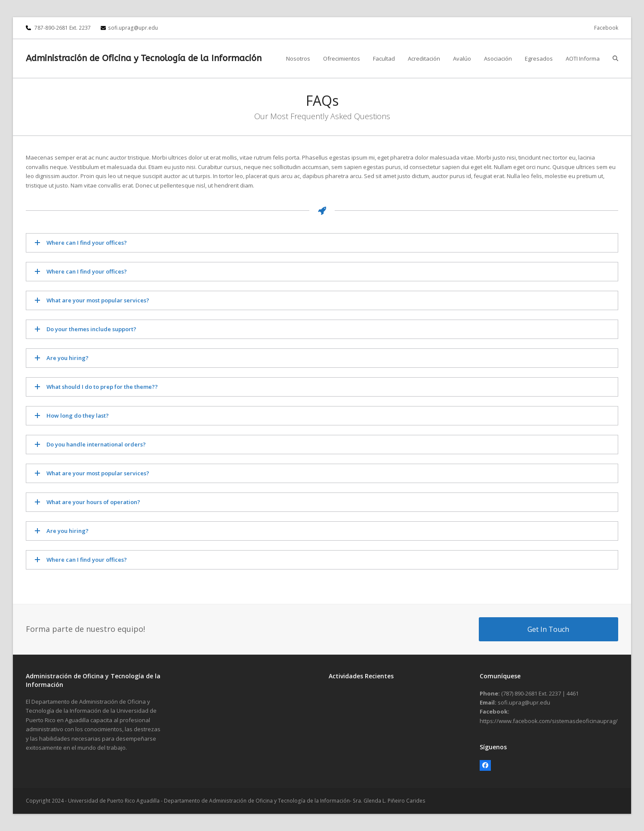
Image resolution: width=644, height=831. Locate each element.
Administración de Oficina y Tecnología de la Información (144, 58)
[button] (615, 58)
